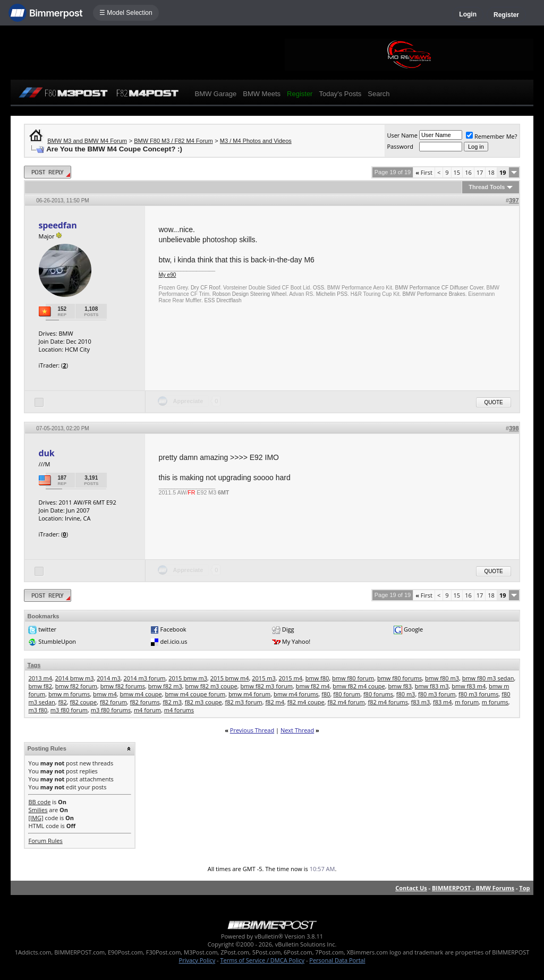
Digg (288, 629)
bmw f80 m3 (442, 678)
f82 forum (113, 702)
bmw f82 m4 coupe (359, 686)
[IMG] (36, 818)
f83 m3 (421, 702)
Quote (493, 402)
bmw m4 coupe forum (195, 694)
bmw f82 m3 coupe (211, 686)
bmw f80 (317, 678)
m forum (467, 702)
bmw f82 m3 (165, 686)
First (424, 172)
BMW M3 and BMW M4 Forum (87, 141)
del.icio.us (174, 641)
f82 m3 (172, 702)
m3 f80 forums (111, 710)
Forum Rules (45, 841)
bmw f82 (40, 686)
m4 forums (179, 710)
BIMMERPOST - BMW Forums (473, 888)
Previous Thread (252, 730)
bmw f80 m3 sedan (488, 678)
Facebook (173, 629)
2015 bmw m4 (230, 678)
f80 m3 (406, 694)
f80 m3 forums (478, 694)
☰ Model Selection (126, 13)
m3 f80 (38, 710)
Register (506, 15)
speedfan (57, 225)
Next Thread (297, 730)
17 (480, 172)
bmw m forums (69, 694)
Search (379, 94)
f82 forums (145, 702)
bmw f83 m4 (469, 686)
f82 (63, 702)
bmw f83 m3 (432, 686)
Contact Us (411, 888)
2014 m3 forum (144, 678)
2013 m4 (40, 678)
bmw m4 (105, 694)
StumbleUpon (57, 641)
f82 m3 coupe (203, 702)
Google (413, 629)
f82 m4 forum (346, 702)
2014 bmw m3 (75, 678)
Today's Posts (340, 94)
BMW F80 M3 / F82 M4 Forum (173, 141)
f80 (326, 694)
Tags (34, 665)
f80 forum (347, 694)
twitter (47, 629)
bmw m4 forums (296, 694)
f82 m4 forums (388, 702)
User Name (402, 135)
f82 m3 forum (243, 702)
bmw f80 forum (353, 678)
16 (468, 172)
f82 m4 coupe (306, 702)
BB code (39, 802)
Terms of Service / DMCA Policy (262, 960)
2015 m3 (264, 678)
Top (524, 888)
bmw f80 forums (399, 678)
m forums (495, 702)
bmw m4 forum (249, 694)
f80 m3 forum (437, 694)
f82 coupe (84, 702)
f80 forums (378, 694)
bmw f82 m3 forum (266, 686)
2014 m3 (109, 678)
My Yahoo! (296, 641)
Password (400, 146)
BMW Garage (215, 94)
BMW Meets (262, 94)
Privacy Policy (197, 960)
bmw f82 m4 (313, 686)
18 (491, 172)
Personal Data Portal (337, 960)
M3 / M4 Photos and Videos (256, 141)
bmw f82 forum (76, 686)
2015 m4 (291, 678)
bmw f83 (400, 686)
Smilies (38, 810)
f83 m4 (443, 702)
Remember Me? (492, 136)
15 (457, 172)
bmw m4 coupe (141, 694)
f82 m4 (275, 702)
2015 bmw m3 (188, 678)
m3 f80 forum (69, 710)
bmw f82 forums (123, 686)
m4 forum (147, 710)
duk (46, 453)
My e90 (167, 275)
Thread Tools (487, 187)
